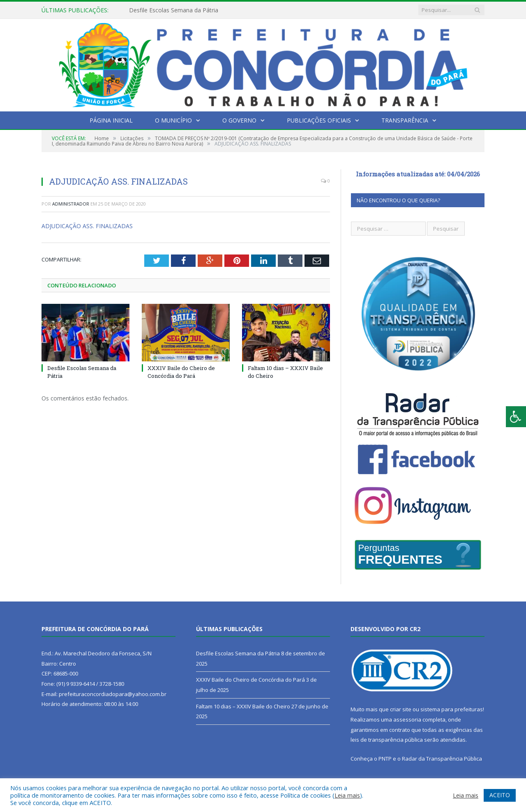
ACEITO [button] (500, 795)
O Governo (239, 120)
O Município (173, 120)
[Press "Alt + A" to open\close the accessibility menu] (516, 417)
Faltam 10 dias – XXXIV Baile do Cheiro (243, 706)
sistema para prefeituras (452, 709)
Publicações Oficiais (319, 120)
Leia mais (347, 795)
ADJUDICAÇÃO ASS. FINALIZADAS (87, 226)
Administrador (71, 204)
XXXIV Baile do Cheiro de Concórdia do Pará (181, 372)
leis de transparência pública (387, 740)
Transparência (405, 120)
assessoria (407, 719)
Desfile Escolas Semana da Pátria (174, 10)
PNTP (385, 759)
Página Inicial (111, 120)
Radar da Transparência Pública (442, 759)
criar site (401, 709)
